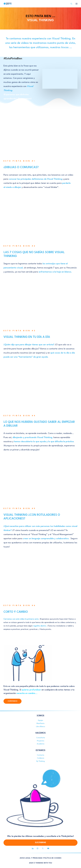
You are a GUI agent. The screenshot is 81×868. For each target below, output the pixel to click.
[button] (33, 849)
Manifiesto (40, 723)
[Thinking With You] (8, 4)
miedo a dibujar (13, 187)
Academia (41, 744)
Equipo (41, 720)
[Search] (71, 4)
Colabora (41, 758)
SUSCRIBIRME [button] (41, 843)
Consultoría (41, 738)
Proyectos (41, 741)
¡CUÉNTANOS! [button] (13, 701)
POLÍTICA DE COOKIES (52, 858)
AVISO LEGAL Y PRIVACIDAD (31, 858)
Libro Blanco (41, 727)
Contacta (40, 755)
